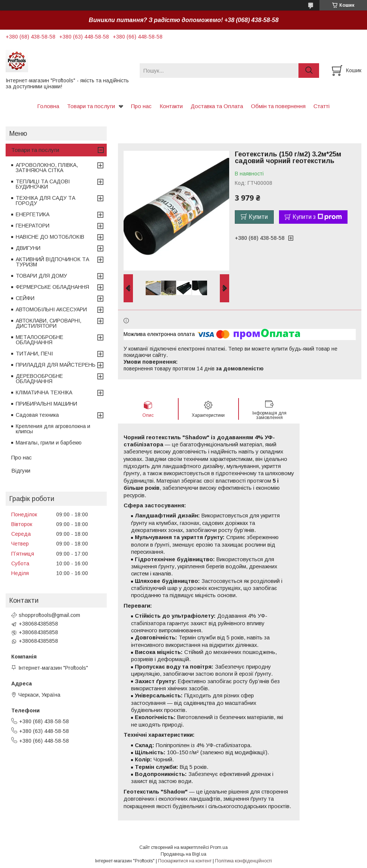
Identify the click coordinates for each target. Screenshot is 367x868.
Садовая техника (37, 415)
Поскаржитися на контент (185, 861)
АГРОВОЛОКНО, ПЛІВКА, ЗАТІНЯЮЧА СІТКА (47, 168)
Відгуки (21, 470)
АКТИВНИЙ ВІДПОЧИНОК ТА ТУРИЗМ (52, 262)
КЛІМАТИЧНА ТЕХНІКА (44, 392)
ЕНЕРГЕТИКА (33, 214)
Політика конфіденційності (243, 861)
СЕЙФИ (25, 298)
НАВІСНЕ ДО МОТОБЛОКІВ (50, 237)
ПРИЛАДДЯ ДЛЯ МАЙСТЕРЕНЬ (56, 365)
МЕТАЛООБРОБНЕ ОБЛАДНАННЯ (40, 340)
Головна (48, 106)
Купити (258, 217)
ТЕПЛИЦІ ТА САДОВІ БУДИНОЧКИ (43, 184)
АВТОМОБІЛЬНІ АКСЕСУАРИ (51, 309)
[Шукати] (309, 71)
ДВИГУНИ (28, 248)
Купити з (317, 217)
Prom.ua (219, 847)
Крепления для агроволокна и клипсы (53, 429)
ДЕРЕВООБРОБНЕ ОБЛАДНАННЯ (39, 379)
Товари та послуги (91, 106)
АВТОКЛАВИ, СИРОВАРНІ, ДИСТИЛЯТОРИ (48, 323)
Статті (321, 106)
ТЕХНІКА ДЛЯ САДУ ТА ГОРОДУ (46, 201)
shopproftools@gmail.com (49, 615)
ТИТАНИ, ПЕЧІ (34, 354)
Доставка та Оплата (217, 106)
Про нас (141, 106)
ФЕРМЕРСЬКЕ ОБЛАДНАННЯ (52, 287)
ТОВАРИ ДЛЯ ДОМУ (41, 276)
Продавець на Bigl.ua (183, 854)
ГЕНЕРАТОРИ (33, 226)
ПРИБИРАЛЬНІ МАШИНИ (46, 404)
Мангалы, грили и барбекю (49, 443)
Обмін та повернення (278, 106)
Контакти (171, 106)
